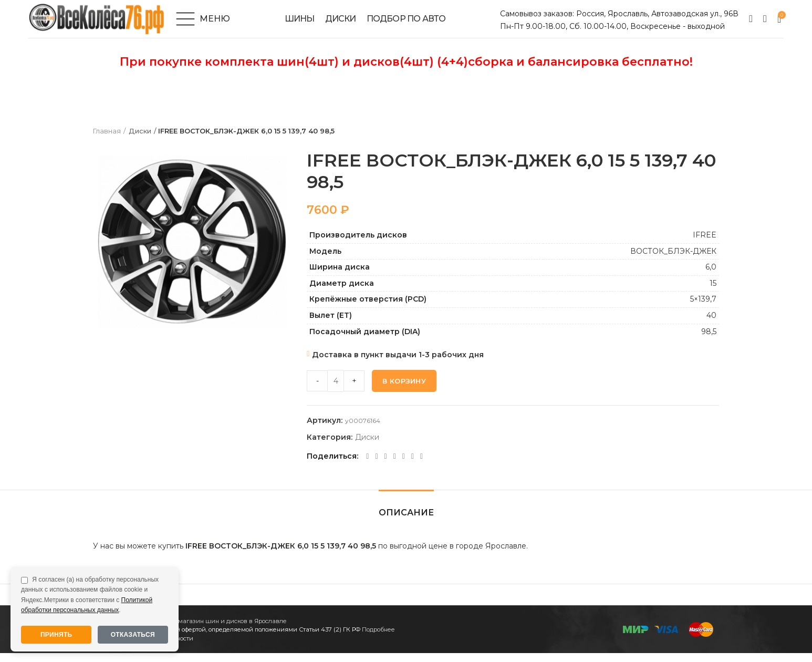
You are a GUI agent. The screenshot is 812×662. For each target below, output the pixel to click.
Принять (56, 635)
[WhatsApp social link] (395, 466)
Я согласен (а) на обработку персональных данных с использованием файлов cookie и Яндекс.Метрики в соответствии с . (90, 595)
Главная (107, 140)
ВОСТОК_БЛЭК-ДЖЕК (673, 260)
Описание (406, 521)
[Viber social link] (421, 466)
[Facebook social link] (367, 466)
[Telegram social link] (413, 466)
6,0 (711, 276)
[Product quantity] (336, 390)
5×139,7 (703, 308)
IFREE (705, 244)
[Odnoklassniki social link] (386, 466)
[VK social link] (404, 466)
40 (711, 324)
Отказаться (133, 635)
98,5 (709, 340)
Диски (139, 140)
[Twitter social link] (376, 466)
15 (713, 292)
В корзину (404, 390)
